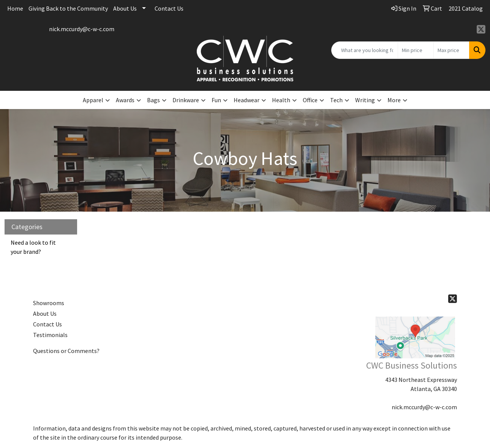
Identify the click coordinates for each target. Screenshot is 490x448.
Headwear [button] (247, 100)
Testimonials (50, 335)
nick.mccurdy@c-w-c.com (82, 29)
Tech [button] (336, 100)
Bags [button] (153, 100)
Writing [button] (365, 100)
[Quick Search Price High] (451, 50)
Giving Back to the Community (68, 8)
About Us (125, 8)
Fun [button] (216, 100)
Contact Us (169, 8)
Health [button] (281, 100)
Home (15, 8)
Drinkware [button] (186, 100)
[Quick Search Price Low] (416, 50)
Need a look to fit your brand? (33, 247)
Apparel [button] (93, 100)
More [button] (394, 100)
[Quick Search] (365, 50)
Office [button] (310, 100)
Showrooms (49, 303)
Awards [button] (125, 100)
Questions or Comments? (66, 351)
